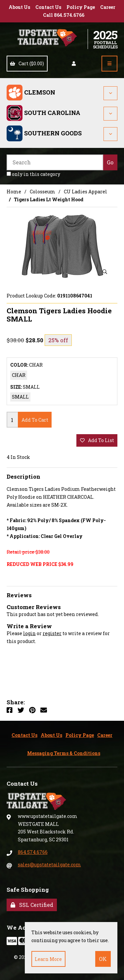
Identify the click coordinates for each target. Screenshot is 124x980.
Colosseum (42, 192)
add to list (97, 440)
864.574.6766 (33, 852)
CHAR (19, 375)
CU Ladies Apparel (85, 192)
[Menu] (109, 64)
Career (108, 7)
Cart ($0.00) (27, 63)
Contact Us (48, 7)
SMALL (20, 397)
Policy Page (81, 7)
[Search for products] (55, 162)
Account (74, 64)
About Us (19, 7)
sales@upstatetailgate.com (49, 865)
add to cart (35, 420)
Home (14, 192)
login (29, 633)
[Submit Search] (110, 162)
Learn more (48, 959)
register (52, 633)
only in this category (33, 174)
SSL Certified (32, 905)
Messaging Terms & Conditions (64, 753)
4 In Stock (18, 457)
